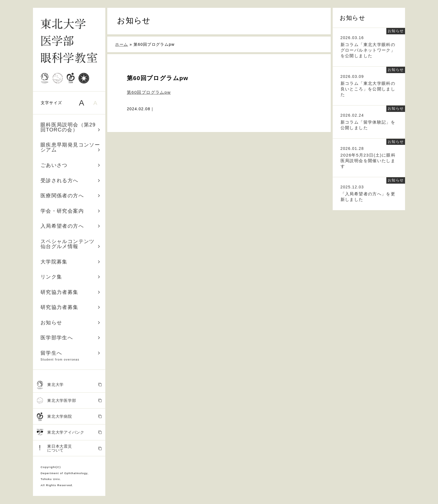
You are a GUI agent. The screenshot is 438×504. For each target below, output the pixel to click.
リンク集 (70, 277)
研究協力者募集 (70, 292)
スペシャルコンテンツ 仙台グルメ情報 (70, 244)
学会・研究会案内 (70, 211)
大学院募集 (70, 262)
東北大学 (69, 385)
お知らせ (70, 323)
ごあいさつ (70, 165)
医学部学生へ (70, 338)
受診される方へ (70, 181)
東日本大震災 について (69, 448)
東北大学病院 (69, 417)
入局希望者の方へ (70, 226)
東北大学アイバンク (69, 432)
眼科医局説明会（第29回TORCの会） (70, 127)
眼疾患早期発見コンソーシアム (70, 147)
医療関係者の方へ (70, 196)
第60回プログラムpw (149, 92)
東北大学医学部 (69, 401)
